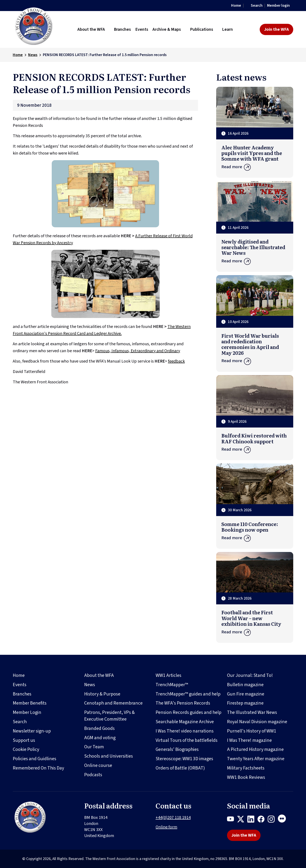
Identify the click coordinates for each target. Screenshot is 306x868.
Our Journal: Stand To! (250, 675)
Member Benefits (30, 703)
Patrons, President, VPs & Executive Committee (110, 716)
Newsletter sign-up (32, 731)
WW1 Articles (168, 675)
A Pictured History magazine (255, 749)
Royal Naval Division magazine (257, 722)
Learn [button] (227, 29)
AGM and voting (100, 738)
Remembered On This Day (38, 768)
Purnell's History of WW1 (252, 731)
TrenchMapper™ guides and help (188, 694)
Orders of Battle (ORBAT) (180, 768)
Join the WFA (276, 29)
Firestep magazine (245, 703)
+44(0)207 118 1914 (173, 818)
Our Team (94, 747)
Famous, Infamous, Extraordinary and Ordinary (138, 351)
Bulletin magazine (245, 685)
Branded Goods (99, 728)
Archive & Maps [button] (167, 29)
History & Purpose (102, 694)
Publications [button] (202, 29)
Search (257, 6)
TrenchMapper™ (172, 685)
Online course (98, 765)
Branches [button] (122, 29)
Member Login (27, 712)
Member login (278, 6)
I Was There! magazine (249, 740)
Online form (166, 827)
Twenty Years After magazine (256, 759)
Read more (255, 168)
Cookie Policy (26, 749)
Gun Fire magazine (246, 694)
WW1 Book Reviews (246, 777)
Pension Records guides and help (188, 712)
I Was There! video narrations (185, 731)
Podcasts (93, 775)
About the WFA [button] (91, 29)
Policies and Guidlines (35, 759)
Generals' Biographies (177, 749)
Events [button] (142, 29)
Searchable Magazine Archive (185, 722)
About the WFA (99, 675)
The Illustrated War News (252, 712)
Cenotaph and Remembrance (113, 703)
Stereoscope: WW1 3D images (184, 759)
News (33, 55)
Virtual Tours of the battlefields (187, 740)
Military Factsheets (246, 768)
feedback (176, 361)
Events (20, 685)
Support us (24, 740)
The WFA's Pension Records (183, 703)
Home (236, 6)
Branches (22, 694)
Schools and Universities (109, 756)
